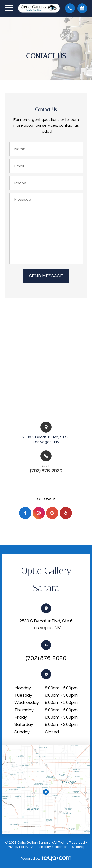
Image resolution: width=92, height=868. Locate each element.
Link (46, 789)
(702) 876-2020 (46, 658)
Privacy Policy (18, 847)
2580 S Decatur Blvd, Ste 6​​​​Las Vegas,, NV (46, 440)
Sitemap (79, 847)
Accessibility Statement (50, 847)
